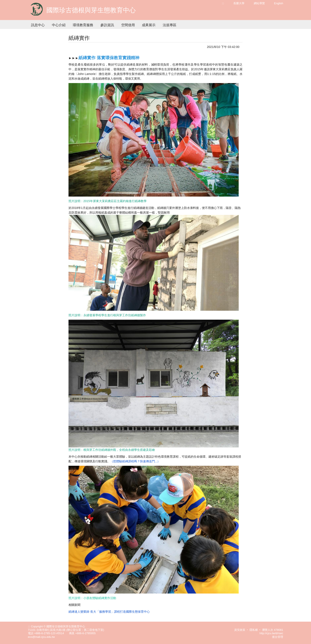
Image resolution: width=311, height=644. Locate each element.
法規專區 (170, 25)
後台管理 (278, 637)
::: (223, 3)
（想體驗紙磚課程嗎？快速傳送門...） (135, 461)
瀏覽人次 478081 (273, 630)
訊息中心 (38, 25)
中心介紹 (59, 25)
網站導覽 (259, 3)
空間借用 (128, 25)
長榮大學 (239, 3)
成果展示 (149, 25)
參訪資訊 (107, 25)
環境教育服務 (83, 25)
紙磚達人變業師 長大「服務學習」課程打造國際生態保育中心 (109, 612)
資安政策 (240, 630)
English (279, 3)
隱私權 (254, 630)
